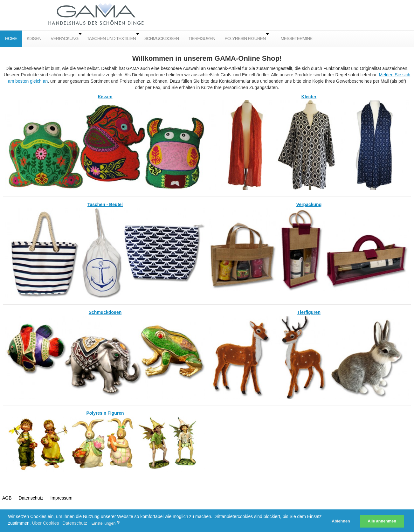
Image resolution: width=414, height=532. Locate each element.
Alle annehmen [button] (382, 521)
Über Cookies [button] (46, 523)
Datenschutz (31, 498)
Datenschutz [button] (75, 523)
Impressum (61, 498)
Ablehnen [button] (341, 521)
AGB (7, 498)
